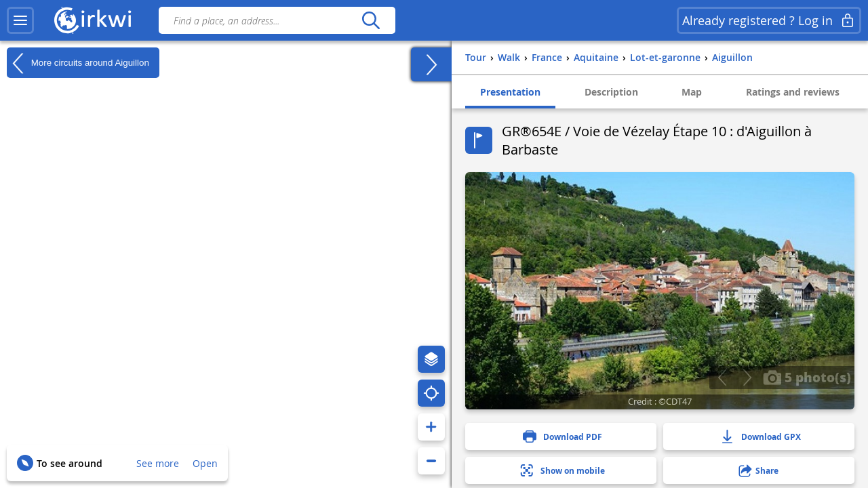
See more (158, 463)
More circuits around (78, 63)
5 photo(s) (807, 377)
